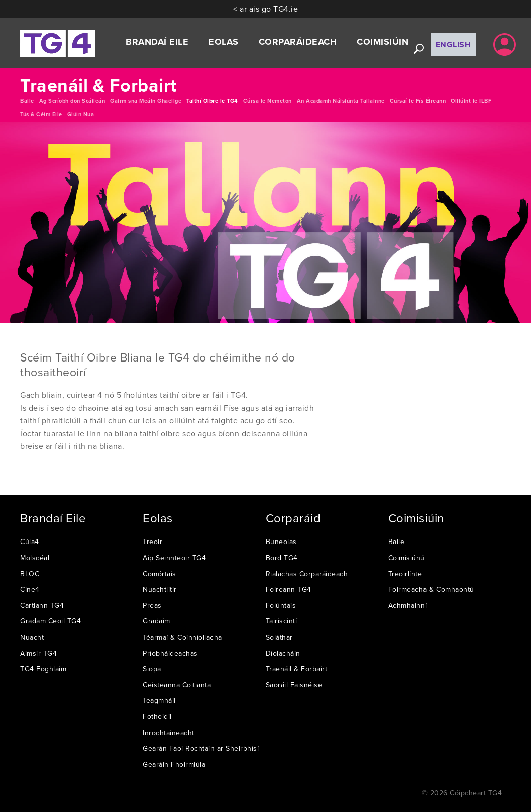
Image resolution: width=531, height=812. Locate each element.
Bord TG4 (282, 558)
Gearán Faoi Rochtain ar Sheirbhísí (201, 748)
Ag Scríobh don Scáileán (72, 101)
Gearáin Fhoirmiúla (174, 764)
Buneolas (281, 542)
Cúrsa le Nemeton (268, 101)
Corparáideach (298, 42)
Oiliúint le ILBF (471, 101)
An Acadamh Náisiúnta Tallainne (341, 101)
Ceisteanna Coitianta (177, 685)
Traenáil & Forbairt (297, 669)
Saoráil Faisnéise (294, 685)
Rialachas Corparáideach (307, 574)
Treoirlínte (405, 574)
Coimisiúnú (407, 558)
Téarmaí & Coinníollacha (182, 637)
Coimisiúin (383, 42)
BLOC (30, 574)
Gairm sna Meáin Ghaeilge (146, 101)
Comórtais (160, 574)
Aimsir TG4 (38, 653)
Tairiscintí (282, 621)
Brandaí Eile (157, 42)
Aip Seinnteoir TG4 (174, 558)
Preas (152, 605)
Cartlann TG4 (42, 605)
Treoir (152, 542)
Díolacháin (283, 653)
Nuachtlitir (160, 589)
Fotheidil (157, 716)
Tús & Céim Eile (41, 114)
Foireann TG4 (289, 589)
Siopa (152, 669)
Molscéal (35, 558)
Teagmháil (159, 700)
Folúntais (281, 605)
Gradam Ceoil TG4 (50, 621)
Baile (27, 101)
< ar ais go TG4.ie (265, 9)
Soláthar (279, 637)
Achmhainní (408, 605)
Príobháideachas (170, 653)
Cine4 (30, 589)
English (453, 44)
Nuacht (32, 637)
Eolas (224, 42)
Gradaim (156, 621)
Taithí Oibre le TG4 (212, 101)
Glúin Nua (81, 114)
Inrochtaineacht (169, 733)
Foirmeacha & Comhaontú (431, 589)
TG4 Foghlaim (43, 669)
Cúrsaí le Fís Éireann (418, 101)
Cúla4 (30, 542)
